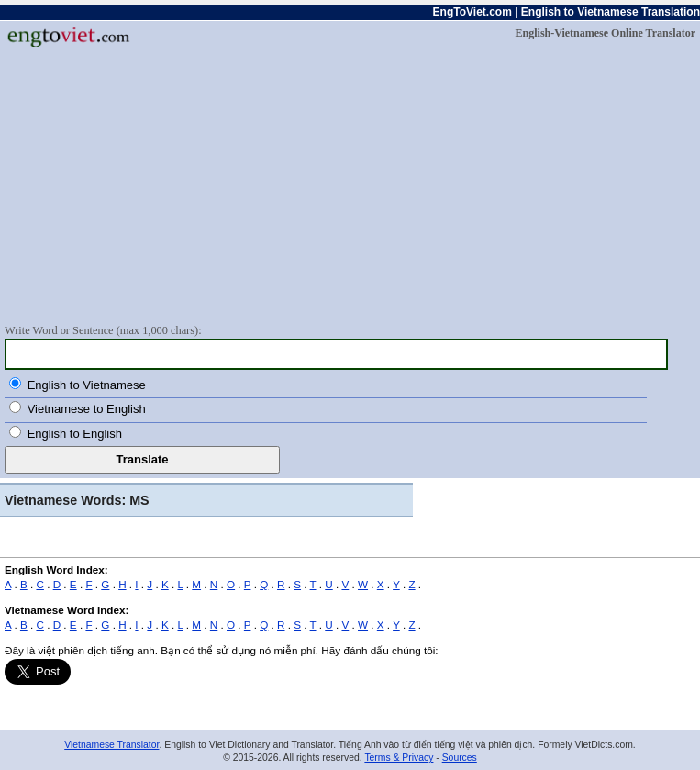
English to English (75, 434)
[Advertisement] (350, 184)
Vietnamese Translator (111, 745)
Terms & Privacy (399, 758)
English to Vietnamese (87, 385)
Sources (460, 758)
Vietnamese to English (87, 409)
